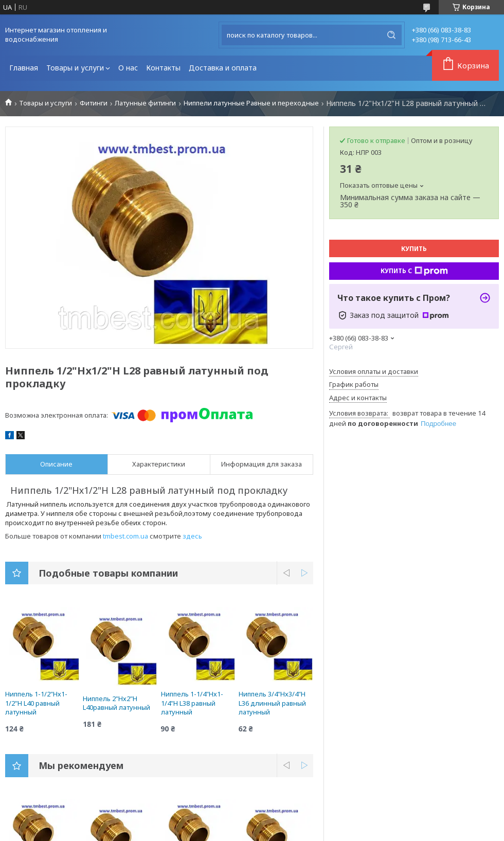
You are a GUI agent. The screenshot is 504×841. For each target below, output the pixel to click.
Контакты (163, 68)
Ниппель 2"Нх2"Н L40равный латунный (116, 703)
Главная (24, 68)
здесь (192, 536)
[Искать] (391, 35)
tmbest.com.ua (125, 536)
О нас (128, 68)
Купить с (414, 271)
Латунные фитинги (145, 103)
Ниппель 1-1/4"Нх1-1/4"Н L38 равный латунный (192, 703)
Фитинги (94, 103)
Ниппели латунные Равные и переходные (251, 103)
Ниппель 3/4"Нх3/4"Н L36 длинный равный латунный (272, 703)
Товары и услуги (75, 68)
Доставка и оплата (223, 68)
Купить (414, 249)
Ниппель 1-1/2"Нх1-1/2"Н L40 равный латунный (36, 703)
